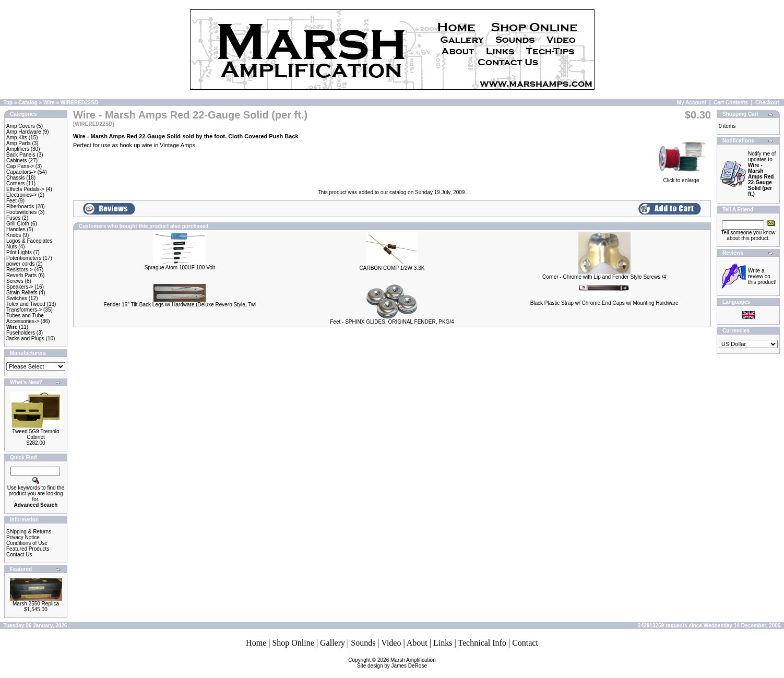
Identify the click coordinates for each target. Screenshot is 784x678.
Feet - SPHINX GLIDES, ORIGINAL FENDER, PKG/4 (392, 322)
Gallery (332, 643)
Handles (16, 229)
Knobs (14, 235)
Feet (11, 201)
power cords (20, 264)
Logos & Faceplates (29, 241)
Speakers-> (20, 287)
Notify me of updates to (762, 174)
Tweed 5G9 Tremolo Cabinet (35, 434)
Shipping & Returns (29, 532)
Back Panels (21, 155)
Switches (17, 298)
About (417, 643)
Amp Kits (17, 138)
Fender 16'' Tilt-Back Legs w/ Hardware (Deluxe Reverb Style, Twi (180, 305)
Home (256, 643)
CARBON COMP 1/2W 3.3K (392, 268)
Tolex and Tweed (26, 304)
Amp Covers (21, 126)
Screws (15, 281)
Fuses (13, 218)
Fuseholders (21, 333)
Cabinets (16, 160)
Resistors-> (20, 270)
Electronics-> (21, 195)
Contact (525, 643)
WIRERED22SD (79, 103)
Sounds (363, 643)
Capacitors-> (21, 172)
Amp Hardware (24, 132)
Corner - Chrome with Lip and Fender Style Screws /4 (604, 277)
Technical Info (482, 643)
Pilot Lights (19, 252)
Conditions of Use (27, 543)
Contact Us (19, 555)
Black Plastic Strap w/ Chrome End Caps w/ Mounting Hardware (604, 303)
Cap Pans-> (20, 166)
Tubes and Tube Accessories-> (25, 318)
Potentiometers (24, 258)
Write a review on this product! (762, 276)
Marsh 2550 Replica (36, 604)
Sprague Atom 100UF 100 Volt (180, 267)
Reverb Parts (21, 275)
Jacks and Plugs (25, 338)
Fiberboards (20, 206)
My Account (692, 103)
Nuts (12, 247)
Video (391, 643)
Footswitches (21, 212)
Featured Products (28, 549)
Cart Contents (731, 103)
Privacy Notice (23, 537)
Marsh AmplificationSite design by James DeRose (396, 663)
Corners (16, 183)
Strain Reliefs (22, 293)
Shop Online (293, 643)
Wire (49, 103)
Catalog (28, 103)
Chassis (16, 178)
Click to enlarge (681, 178)
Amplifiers (18, 149)
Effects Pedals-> (25, 189)
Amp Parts (19, 143)
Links (443, 643)
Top (8, 103)
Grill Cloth (18, 224)
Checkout (767, 103)
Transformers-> (24, 310)
